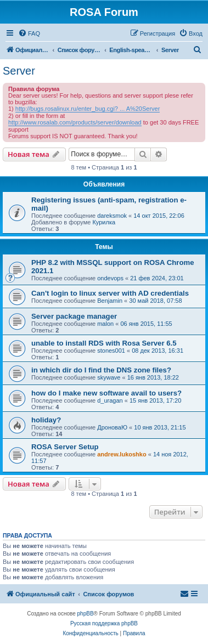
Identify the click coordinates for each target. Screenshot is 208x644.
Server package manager (74, 316)
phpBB (86, 614)
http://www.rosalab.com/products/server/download (75, 122)
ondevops (110, 278)
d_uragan (110, 400)
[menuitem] (29, 33)
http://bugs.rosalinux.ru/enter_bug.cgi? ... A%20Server (88, 109)
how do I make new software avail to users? (106, 393)
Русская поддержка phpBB (104, 623)
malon (105, 324)
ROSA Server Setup (65, 447)
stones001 (111, 351)
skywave (109, 377)
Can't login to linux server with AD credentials (110, 293)
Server (19, 71)
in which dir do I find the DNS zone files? (101, 370)
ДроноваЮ (112, 427)
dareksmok (112, 216)
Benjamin (110, 301)
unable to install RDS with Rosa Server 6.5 (104, 343)
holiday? (46, 420)
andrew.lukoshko (122, 454)
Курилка (104, 222)
